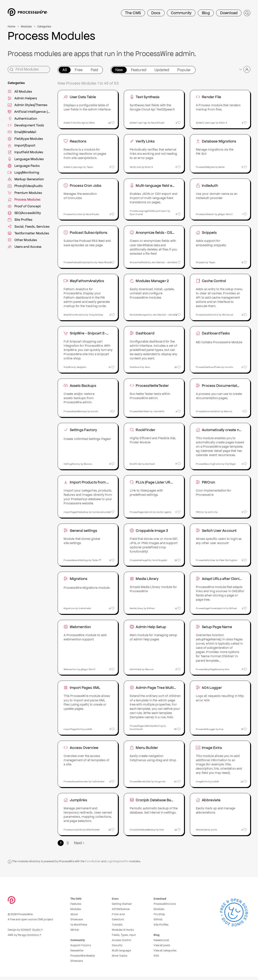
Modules (26, 26)
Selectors (118, 922)
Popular (184, 70)
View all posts (162, 948)
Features (76, 907)
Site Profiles (161, 928)
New (119, 70)
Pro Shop (159, 917)
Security (117, 948)
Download (229, 13)
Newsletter (77, 954)
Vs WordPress (79, 928)
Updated (162, 70)
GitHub (75, 933)
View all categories (165, 954)
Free (79, 70)
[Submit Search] (247, 13)
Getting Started (122, 907)
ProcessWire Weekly (83, 959)
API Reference (121, 912)
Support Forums (81, 948)
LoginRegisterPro (118, 865)
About (74, 917)
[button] (244, 69)
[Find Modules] (29, 69)
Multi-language (121, 954)
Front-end (118, 917)
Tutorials (117, 928)
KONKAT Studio (31, 933)
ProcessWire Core (165, 907)
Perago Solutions (28, 938)
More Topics (120, 959)
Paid (94, 70)
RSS (156, 959)
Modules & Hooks (123, 933)
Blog (206, 13)
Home (12, 26)
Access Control (121, 943)
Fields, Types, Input (124, 938)
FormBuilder (93, 865)
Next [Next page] (79, 846)
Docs (156, 13)
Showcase (77, 922)
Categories (44, 26)
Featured (139, 70)
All (64, 70)
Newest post (161, 943)
